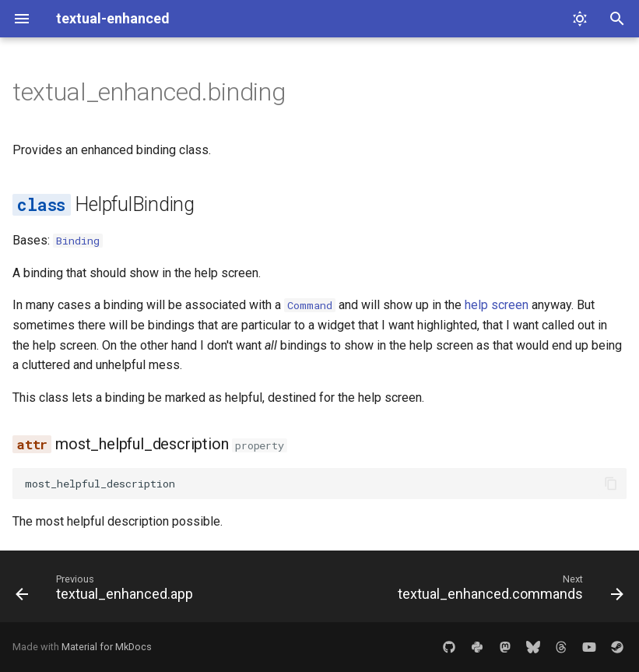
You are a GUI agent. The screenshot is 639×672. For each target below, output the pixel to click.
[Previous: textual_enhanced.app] (107, 591)
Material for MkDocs (107, 647)
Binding (78, 241)
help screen (497, 305)
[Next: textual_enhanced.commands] (508, 591)
